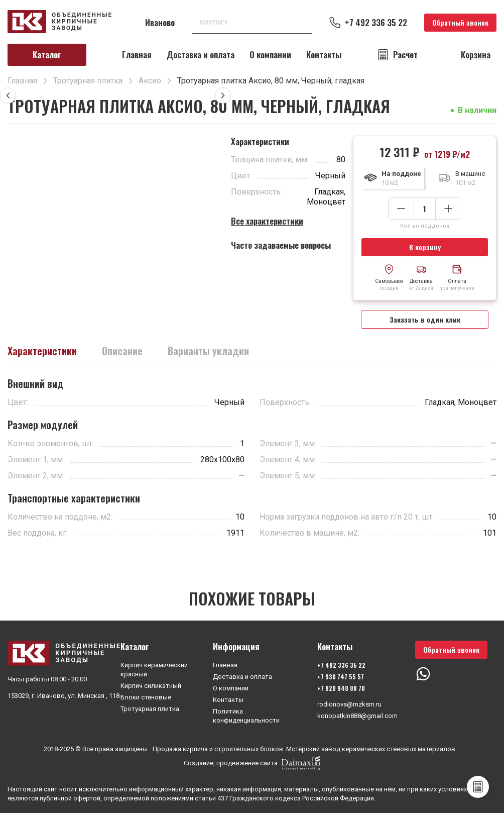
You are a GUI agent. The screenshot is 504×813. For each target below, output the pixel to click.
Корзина (476, 55)
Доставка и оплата (201, 55)
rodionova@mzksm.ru (349, 704)
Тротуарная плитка (150, 709)
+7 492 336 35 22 (376, 23)
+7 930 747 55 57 (341, 677)
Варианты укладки (208, 351)
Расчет (405, 55)
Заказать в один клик (425, 319)
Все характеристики (267, 221)
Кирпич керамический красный (154, 670)
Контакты (324, 55)
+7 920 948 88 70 (341, 688)
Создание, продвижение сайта (252, 763)
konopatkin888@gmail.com (357, 716)
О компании (270, 55)
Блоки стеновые (146, 697)
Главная (137, 55)
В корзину (425, 247)
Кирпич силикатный (151, 686)
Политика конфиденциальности (246, 716)
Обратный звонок (460, 22)
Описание (122, 351)
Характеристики (42, 351)
